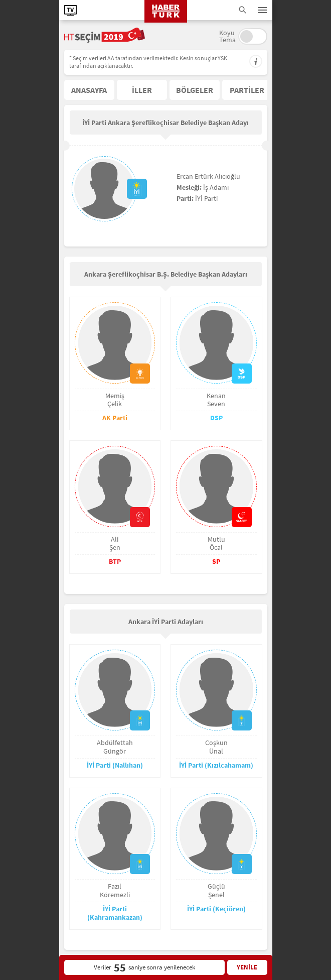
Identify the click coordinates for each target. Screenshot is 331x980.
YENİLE (247, 967)
